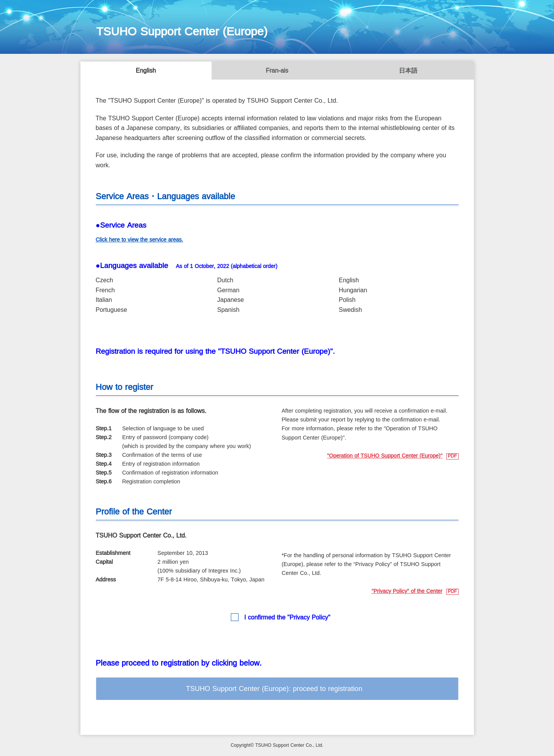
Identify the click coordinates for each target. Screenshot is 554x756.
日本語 (408, 71)
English (146, 71)
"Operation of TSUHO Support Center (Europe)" (385, 456)
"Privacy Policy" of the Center (407, 591)
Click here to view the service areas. (139, 240)
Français (277, 71)
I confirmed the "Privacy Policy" (287, 618)
